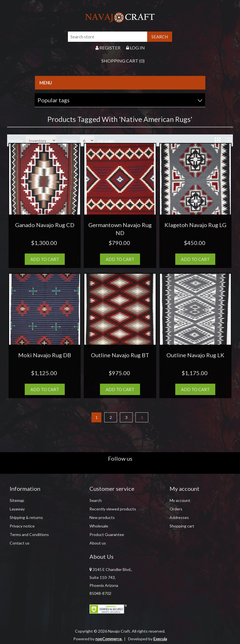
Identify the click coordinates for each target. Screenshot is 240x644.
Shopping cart (182, 526)
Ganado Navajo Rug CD (45, 225)
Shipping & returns (26, 517)
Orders (176, 509)
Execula (160, 639)
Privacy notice (22, 526)
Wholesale (99, 526)
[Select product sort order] (41, 140)
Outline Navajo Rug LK (195, 355)
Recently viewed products (113, 509)
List (228, 140)
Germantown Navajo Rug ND (120, 229)
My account (180, 500)
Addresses (179, 517)
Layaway (17, 509)
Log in (135, 48)
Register (108, 48)
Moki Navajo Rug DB (45, 355)
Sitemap (17, 500)
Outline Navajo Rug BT (120, 355)
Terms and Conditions (29, 534)
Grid (218, 140)
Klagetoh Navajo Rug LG (195, 225)
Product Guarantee (107, 534)
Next (142, 417)
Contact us (20, 543)
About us (98, 543)
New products (102, 517)
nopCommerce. (109, 639)
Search (96, 500)
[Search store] (108, 37)
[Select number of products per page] (87, 140)
